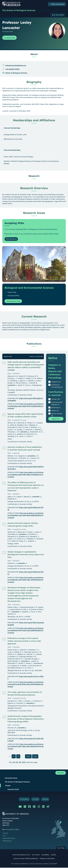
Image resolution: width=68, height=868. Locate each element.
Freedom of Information (47, 859)
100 (24, 763)
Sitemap (45, 800)
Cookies (53, 855)
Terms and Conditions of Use (21, 855)
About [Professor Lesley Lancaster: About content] (34, 54)
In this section (59, 15)
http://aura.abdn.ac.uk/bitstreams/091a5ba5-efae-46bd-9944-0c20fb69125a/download (25, 406)
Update (60, 773)
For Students (24, 800)
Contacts (5, 834)
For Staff (35, 800)
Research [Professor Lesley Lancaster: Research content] (34, 176)
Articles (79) (56, 399)
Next (29, 757)
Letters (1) (55, 411)
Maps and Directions (9, 839)
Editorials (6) (56, 408)
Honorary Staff (13, 790)
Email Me (11, 239)
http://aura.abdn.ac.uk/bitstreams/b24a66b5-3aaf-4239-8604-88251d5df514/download (25, 516)
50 (20, 763)
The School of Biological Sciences (20, 10)
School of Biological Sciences (16, 73)
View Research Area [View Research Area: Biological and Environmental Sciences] (14, 301)
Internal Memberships (12, 128)
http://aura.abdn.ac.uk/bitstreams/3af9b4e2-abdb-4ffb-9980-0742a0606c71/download (25, 475)
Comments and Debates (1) (57, 404)
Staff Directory (7, 841)
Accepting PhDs (10, 38)
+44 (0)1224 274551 (12, 69)
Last (36, 757)
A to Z (4, 836)
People (8, 786)
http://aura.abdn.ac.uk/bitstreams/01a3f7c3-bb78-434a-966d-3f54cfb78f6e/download (25, 685)
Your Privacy (36, 855)
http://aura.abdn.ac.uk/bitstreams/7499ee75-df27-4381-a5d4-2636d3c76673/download (26, 747)
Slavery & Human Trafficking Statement (26, 859)
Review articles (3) (57, 415)
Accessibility (45, 855)
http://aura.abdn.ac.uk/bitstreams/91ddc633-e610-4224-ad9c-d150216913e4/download (25, 580)
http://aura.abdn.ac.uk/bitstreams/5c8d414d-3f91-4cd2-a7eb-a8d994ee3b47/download (25, 631)
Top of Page (61, 848)
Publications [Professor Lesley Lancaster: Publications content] (34, 344)
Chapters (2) (56, 382)
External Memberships (12, 150)
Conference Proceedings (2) (57, 386)
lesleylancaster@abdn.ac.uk (16, 66)
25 (17, 763)
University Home (11, 778)
